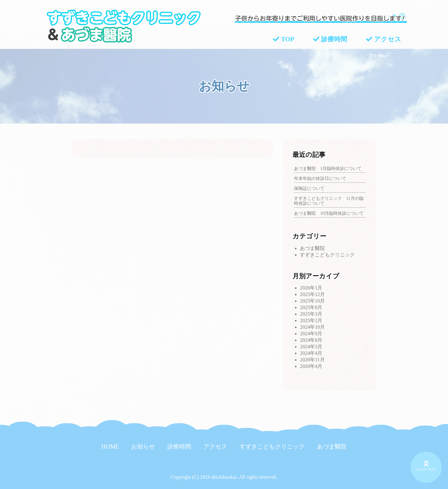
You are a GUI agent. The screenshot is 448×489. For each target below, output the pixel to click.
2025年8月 (311, 307)
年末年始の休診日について (320, 178)
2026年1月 (311, 288)
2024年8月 (311, 340)
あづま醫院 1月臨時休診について (328, 168)
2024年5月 (311, 347)
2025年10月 (312, 301)
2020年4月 (311, 366)
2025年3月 (311, 314)
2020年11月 (312, 360)
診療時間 (330, 39)
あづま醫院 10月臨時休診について (329, 213)
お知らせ (143, 447)
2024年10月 (312, 327)
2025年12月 (312, 294)
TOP (283, 39)
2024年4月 (311, 353)
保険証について (309, 188)
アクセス (384, 39)
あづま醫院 (312, 248)
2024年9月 (311, 334)
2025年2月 (311, 320)
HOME (110, 447)
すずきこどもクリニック (327, 255)
